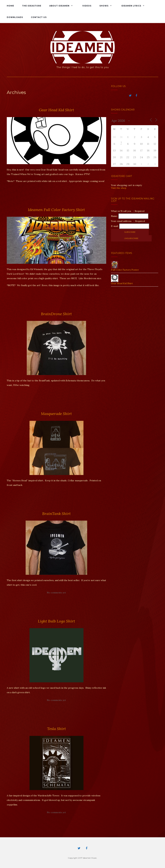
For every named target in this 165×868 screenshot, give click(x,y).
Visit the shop (119, 188)
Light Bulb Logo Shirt (56, 621)
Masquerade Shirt (56, 414)
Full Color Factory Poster (125, 270)
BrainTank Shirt (56, 514)
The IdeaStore (32, 6)
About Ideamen (59, 6)
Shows (104, 6)
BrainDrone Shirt (56, 314)
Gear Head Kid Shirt (56, 110)
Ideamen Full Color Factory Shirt (56, 210)
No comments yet (56, 593)
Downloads (15, 17)
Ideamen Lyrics (131, 6)
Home (10, 6)
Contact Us (39, 17)
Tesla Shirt (56, 729)
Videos (87, 6)
